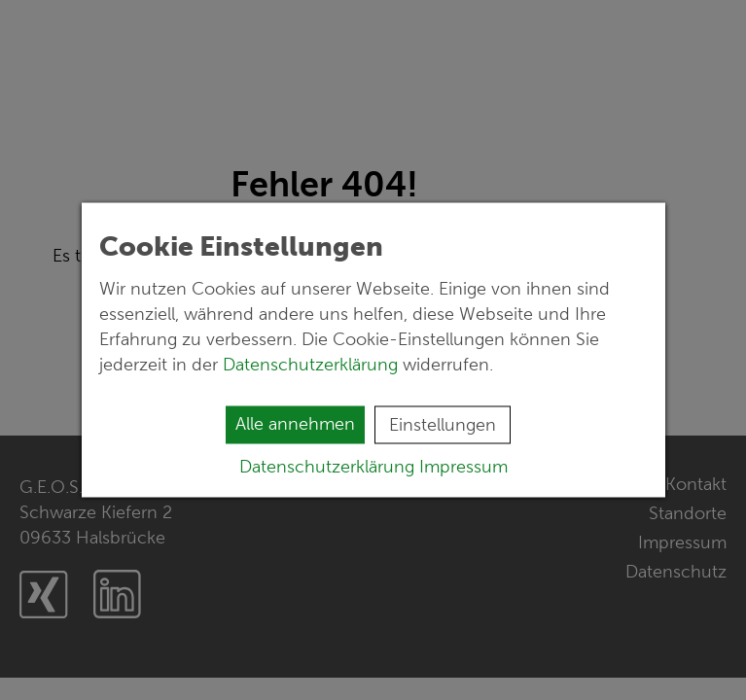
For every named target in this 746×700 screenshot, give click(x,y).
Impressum (463, 467)
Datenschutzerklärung (313, 365)
